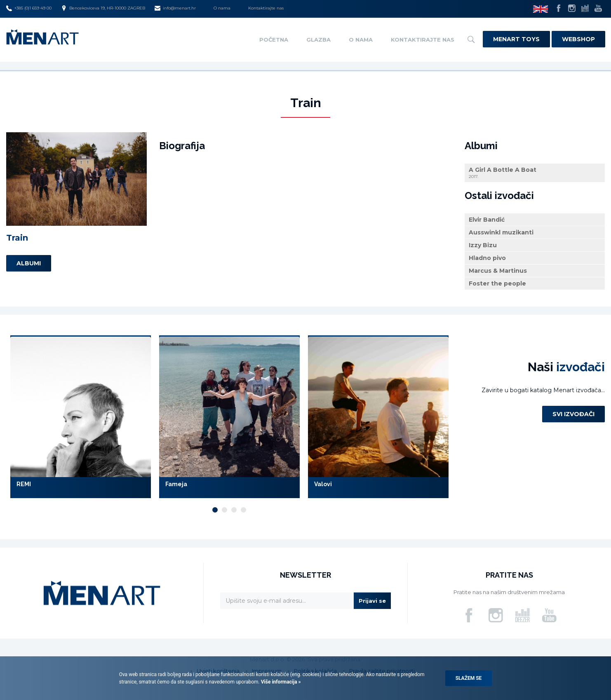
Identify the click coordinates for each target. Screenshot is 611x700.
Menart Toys (516, 39)
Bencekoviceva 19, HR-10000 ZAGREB (103, 8)
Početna (274, 40)
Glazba (318, 40)
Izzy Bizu (483, 245)
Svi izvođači (573, 414)
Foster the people (497, 283)
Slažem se (469, 678)
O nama (222, 8)
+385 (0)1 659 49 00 (29, 8)
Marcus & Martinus (498, 271)
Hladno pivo (487, 258)
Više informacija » (280, 682)
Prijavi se (372, 601)
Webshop (578, 39)
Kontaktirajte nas (266, 8)
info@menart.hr (175, 8)
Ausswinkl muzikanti (501, 232)
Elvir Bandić (487, 220)
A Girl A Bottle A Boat (535, 173)
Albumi (29, 263)
